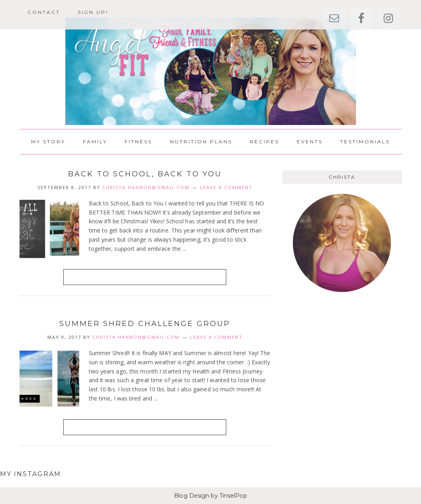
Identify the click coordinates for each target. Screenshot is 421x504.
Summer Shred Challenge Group (145, 324)
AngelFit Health (211, 71)
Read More (145, 277)
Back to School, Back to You (145, 174)
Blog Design (192, 496)
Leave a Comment (226, 187)
